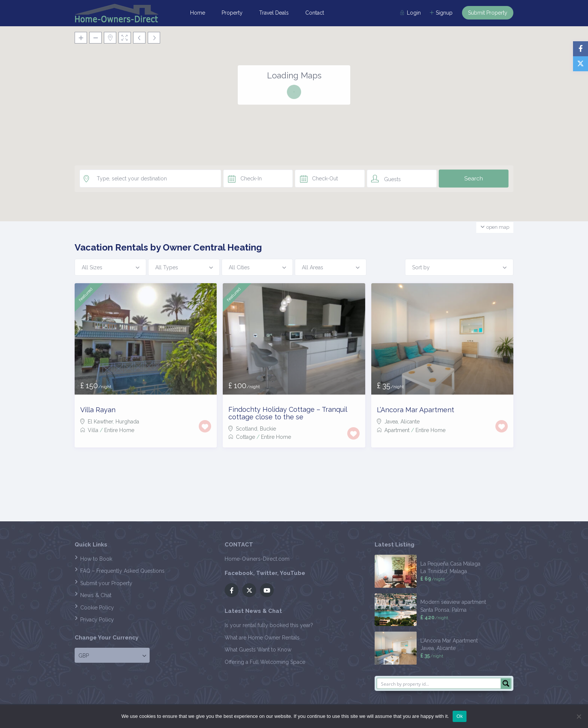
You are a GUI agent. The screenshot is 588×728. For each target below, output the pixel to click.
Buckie (268, 429)
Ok (460, 716)
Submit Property (488, 13)
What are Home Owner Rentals (262, 638)
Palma (459, 610)
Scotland (247, 429)
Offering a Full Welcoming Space (265, 662)
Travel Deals (274, 13)
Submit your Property (106, 583)
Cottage (245, 437)
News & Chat (96, 595)
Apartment (397, 430)
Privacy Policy (97, 620)
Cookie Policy (97, 608)
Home (198, 13)
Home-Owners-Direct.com (257, 559)
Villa (93, 430)
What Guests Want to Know (258, 650)
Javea (391, 422)
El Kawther (100, 422)
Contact (315, 13)
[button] (333, 160)
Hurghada (127, 422)
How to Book (96, 559)
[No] (579, 716)
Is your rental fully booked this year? (269, 625)
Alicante (410, 422)
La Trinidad (434, 571)
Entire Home (119, 430)
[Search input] (439, 683)
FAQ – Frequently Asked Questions (122, 571)
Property (232, 13)
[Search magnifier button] (506, 683)
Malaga (458, 571)
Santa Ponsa (435, 610)
